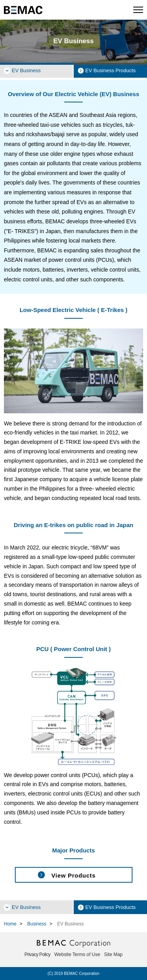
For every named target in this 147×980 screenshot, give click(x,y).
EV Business (26, 70)
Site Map (113, 954)
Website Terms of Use (77, 954)
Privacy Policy (37, 954)
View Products (73, 875)
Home (10, 924)
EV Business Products (111, 70)
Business (37, 924)
